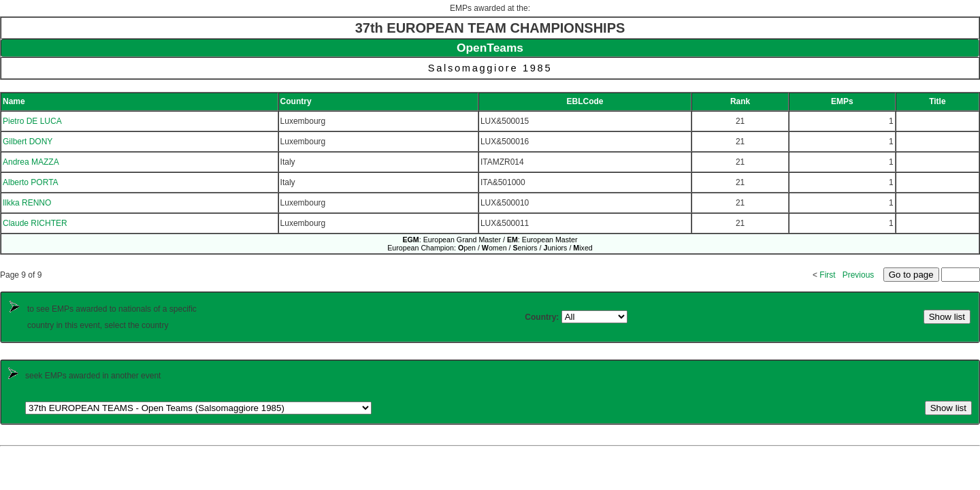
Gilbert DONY (28, 142)
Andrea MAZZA (31, 162)
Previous (859, 275)
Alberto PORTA (31, 182)
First (827, 275)
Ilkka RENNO (27, 203)
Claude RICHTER (35, 223)
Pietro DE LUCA (32, 121)
